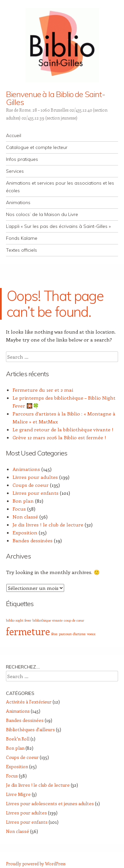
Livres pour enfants (36, 493)
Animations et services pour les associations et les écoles (60, 187)
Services (15, 171)
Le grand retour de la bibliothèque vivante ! (63, 429)
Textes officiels (21, 250)
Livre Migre (18, 794)
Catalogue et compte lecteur (37, 147)
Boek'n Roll (18, 739)
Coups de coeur (31, 485)
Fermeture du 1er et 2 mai (43, 390)
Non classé (25, 517)
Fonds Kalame (22, 238)
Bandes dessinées (33, 540)
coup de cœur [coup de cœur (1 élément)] (74, 620)
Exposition (25, 532)
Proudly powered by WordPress (36, 864)
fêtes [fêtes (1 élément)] (54, 634)
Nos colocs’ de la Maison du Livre (42, 214)
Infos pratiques (22, 159)
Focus (19, 509)
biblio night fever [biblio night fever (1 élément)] (19, 620)
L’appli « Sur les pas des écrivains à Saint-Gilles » (58, 226)
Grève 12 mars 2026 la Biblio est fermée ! (59, 437)
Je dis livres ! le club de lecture (48, 524)
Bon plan (23, 501)
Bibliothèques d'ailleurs (30, 729)
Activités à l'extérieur (29, 702)
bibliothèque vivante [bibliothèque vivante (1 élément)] (47, 620)
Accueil (14, 135)
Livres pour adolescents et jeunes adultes (50, 803)
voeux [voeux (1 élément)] (91, 634)
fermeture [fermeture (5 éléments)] (28, 631)
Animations (18, 202)
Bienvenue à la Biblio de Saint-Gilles (56, 98)
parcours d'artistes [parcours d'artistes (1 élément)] (72, 634)
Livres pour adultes (35, 477)
